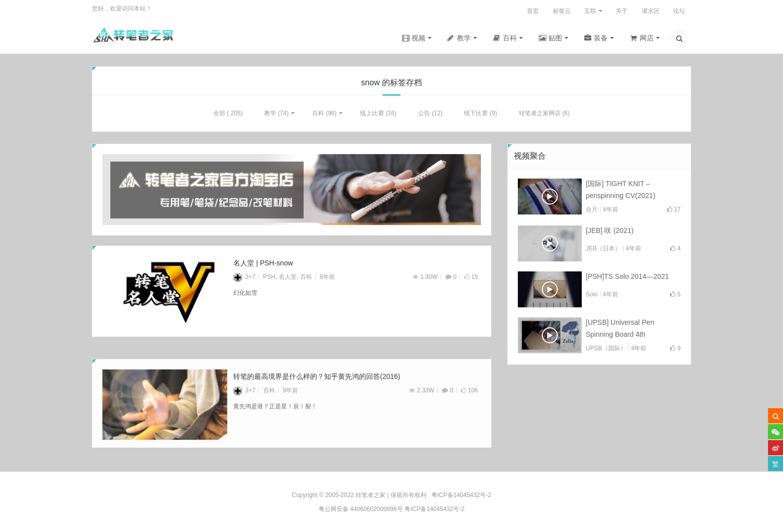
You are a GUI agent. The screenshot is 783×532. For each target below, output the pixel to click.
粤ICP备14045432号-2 (434, 509)
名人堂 (288, 279)
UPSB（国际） (606, 350)
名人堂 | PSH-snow (263, 265)
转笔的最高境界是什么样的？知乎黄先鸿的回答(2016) (317, 390)
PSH (269, 279)
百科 (510, 38)
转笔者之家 (371, 495)
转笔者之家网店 (540, 115)
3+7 (244, 279)
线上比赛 (372, 115)
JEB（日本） (603, 251)
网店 (647, 38)
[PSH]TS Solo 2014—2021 (627, 278)
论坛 (679, 11)
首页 (533, 11)
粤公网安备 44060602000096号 (361, 509)
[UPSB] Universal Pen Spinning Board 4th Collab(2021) (620, 331)
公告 (424, 115)
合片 (592, 212)
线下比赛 (476, 115)
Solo (592, 296)
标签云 (562, 11)
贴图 (555, 38)
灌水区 (651, 11)
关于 (622, 11)
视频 (418, 38)
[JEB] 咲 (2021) (610, 233)
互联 (590, 11)
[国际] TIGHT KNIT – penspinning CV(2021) (620, 192)
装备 (601, 38)
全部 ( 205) (228, 115)
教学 (464, 38)
